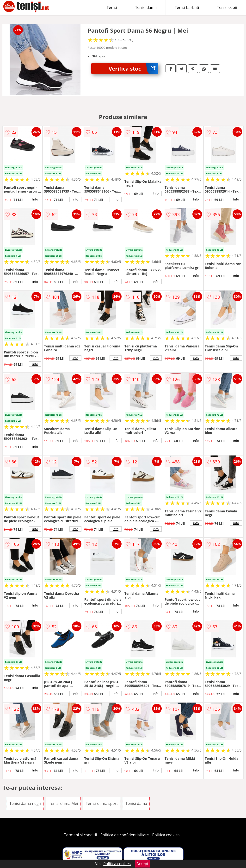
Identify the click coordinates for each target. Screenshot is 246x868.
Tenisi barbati (187, 7)
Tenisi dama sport (102, 803)
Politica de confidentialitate (125, 835)
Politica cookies (166, 835)
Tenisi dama (146, 7)
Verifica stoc (133, 69)
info (35, 199)
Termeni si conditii (81, 835)
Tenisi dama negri (25, 803)
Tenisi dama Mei (63, 803)
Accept (142, 864)
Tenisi (112, 7)
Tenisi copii (227, 7)
